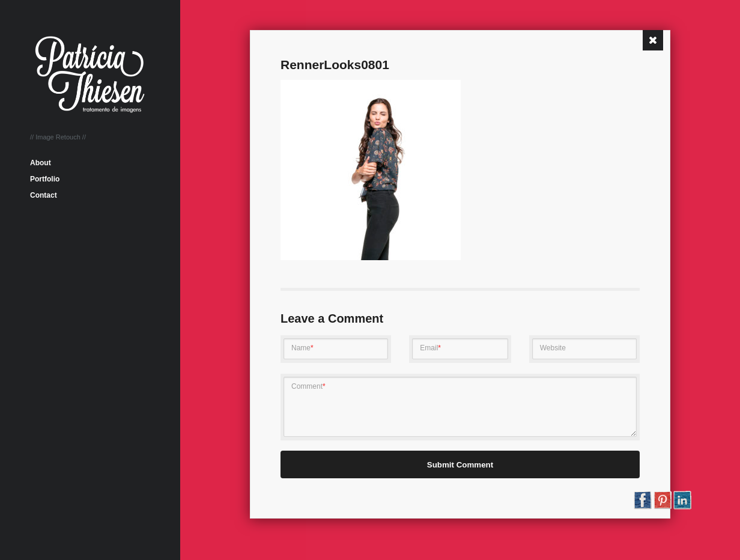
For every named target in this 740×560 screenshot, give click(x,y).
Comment (308, 386)
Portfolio (45, 179)
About (41, 163)
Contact (44, 195)
